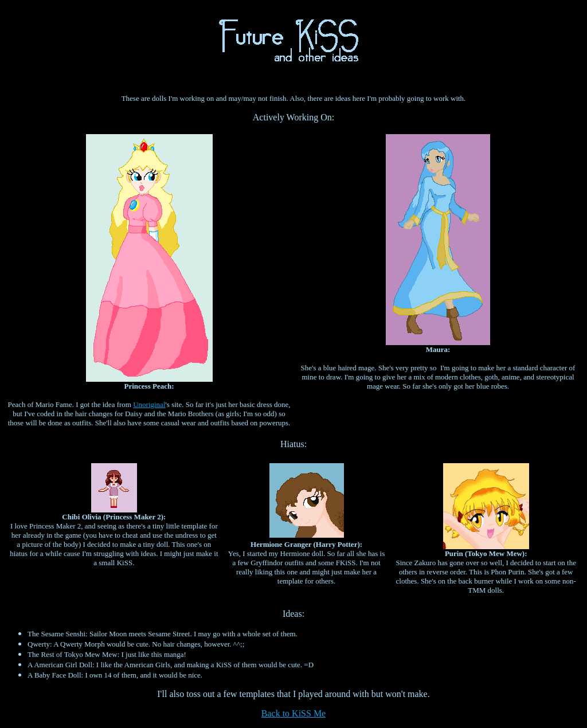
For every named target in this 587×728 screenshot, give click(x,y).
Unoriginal (149, 404)
